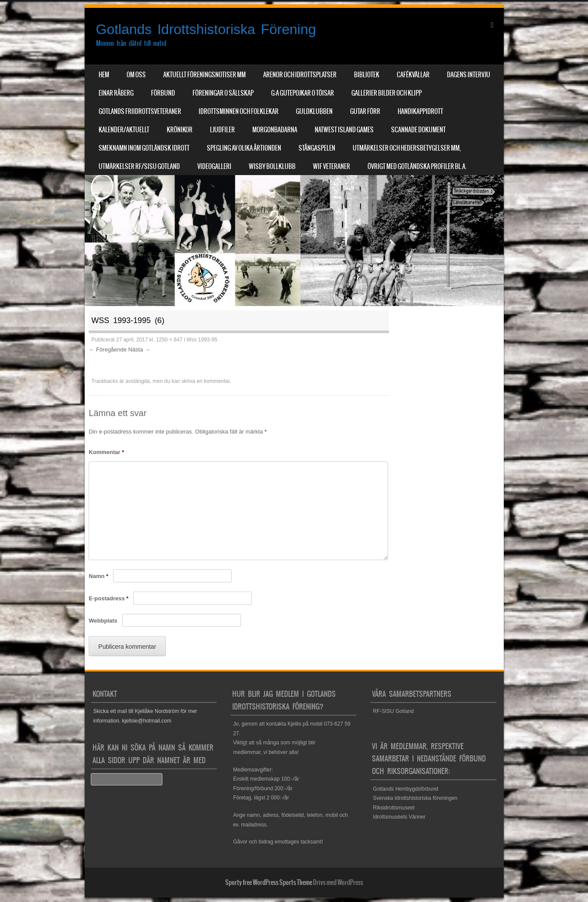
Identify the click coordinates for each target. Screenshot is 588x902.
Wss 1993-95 (202, 340)
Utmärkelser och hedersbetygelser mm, (407, 148)
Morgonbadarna (275, 130)
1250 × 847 (169, 340)
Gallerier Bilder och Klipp (387, 93)
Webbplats (103, 621)
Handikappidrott (420, 111)
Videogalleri (214, 166)
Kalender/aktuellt (124, 130)
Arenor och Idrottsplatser (300, 75)
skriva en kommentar (206, 381)
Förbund (163, 93)
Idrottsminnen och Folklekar (239, 111)
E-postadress (108, 598)
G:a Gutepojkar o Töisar (303, 93)
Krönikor (180, 130)
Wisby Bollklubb (272, 166)
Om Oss (136, 75)
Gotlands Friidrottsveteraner (140, 111)
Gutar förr (365, 111)
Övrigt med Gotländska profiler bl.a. (417, 166)
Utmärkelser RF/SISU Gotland (139, 166)
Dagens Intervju (469, 75)
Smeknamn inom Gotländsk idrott (144, 148)
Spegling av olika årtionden (244, 148)
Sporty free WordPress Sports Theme (269, 882)
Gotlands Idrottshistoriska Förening (206, 29)
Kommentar (106, 452)
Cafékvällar (413, 75)
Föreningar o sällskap (223, 93)
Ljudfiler (222, 130)
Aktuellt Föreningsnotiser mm (205, 75)
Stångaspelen (317, 148)
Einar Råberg (116, 93)
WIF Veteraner (332, 166)
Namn (98, 576)
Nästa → (139, 349)
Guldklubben (314, 111)
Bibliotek (367, 75)
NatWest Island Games (344, 130)
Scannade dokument (418, 130)
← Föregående (108, 349)
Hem (104, 75)
